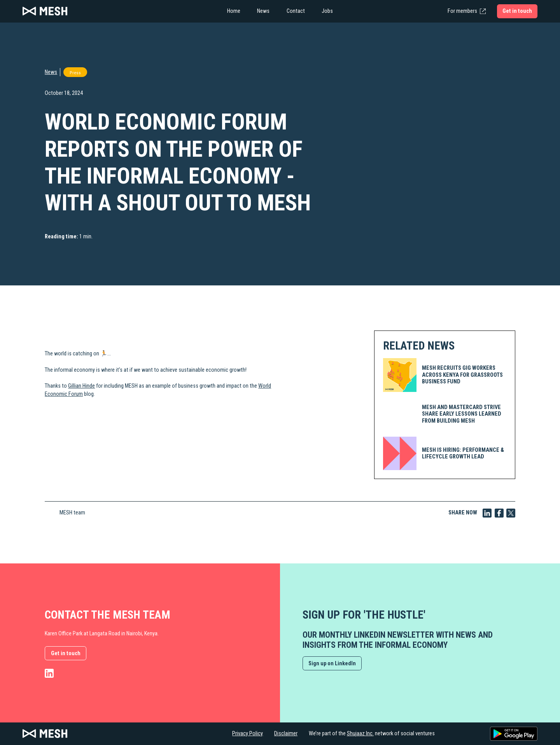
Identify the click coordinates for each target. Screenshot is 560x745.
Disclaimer (286, 734)
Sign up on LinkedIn (332, 664)
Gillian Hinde (81, 386)
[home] (100, 11)
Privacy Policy (248, 734)
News (51, 72)
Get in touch (66, 653)
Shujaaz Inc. (360, 734)
